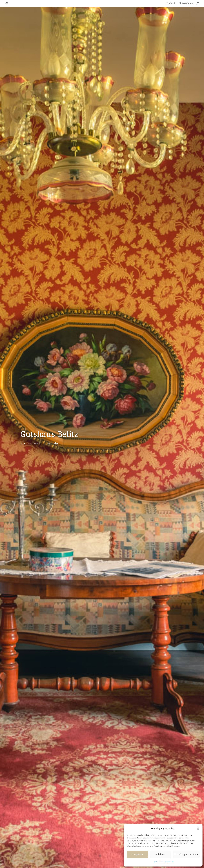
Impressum (169, 862)
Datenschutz (159, 862)
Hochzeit (171, 3)
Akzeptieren (137, 855)
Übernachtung (186, 3)
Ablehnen (160, 855)
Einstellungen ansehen (186, 855)
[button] (198, 829)
